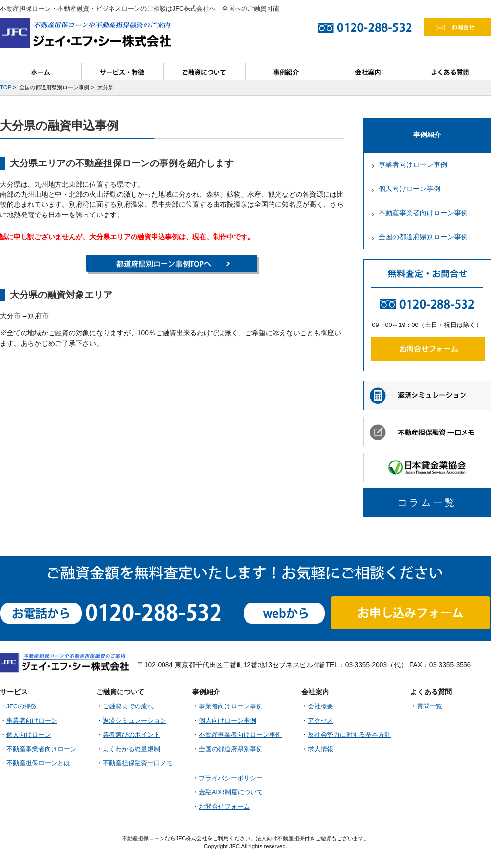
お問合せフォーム (224, 807)
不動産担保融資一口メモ (138, 763)
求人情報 (321, 749)
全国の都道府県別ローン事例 (423, 237)
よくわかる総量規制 (131, 749)
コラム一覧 (427, 502)
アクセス (321, 721)
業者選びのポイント (131, 735)
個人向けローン (29, 735)
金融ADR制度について (231, 792)
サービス (123, 71)
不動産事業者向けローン (41, 749)
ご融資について (205, 71)
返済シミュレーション (135, 721)
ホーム (41, 71)
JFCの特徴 (22, 706)
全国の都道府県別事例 (231, 749)
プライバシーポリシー (231, 778)
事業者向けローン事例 (413, 165)
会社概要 (321, 706)
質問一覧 (430, 706)
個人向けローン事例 (409, 189)
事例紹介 (286, 71)
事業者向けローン (32, 721)
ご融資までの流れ (128, 706)
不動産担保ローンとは (38, 763)
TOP (6, 87)
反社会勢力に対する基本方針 (349, 735)
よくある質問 (450, 71)
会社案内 (368, 71)
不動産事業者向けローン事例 (423, 213)
